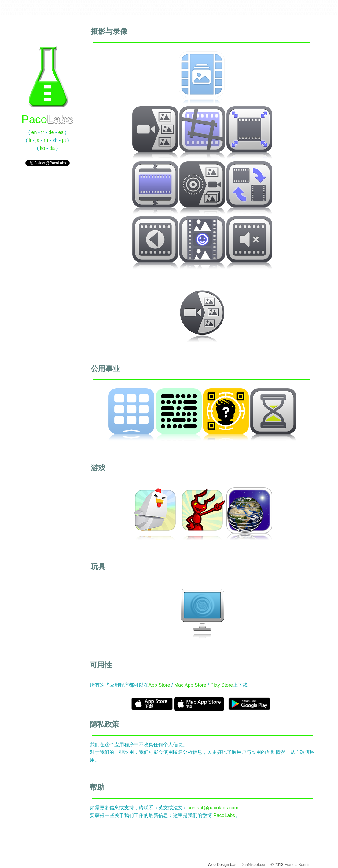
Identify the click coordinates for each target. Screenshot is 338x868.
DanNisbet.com (254, 864)
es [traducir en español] (61, 132)
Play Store (222, 685)
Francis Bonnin (298, 864)
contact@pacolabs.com (213, 808)
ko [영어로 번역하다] (43, 148)
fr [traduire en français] (43, 132)
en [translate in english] (34, 132)
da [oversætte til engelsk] (52, 148)
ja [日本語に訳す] (37, 140)
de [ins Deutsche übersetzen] (51, 132)
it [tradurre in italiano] (30, 140)
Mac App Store (190, 685)
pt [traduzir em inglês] (64, 140)
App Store (159, 685)
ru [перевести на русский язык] (46, 140)
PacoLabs (224, 815)
